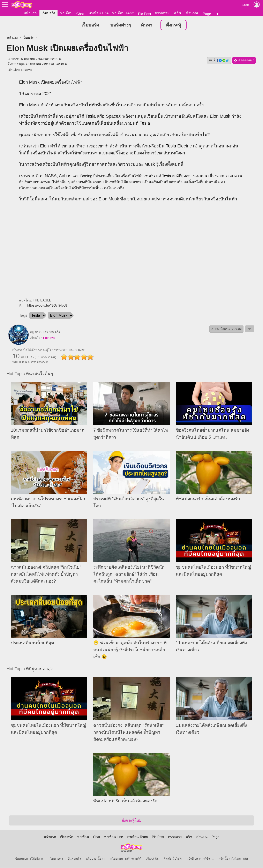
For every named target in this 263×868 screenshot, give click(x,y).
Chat (80, 14)
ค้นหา (147, 25)
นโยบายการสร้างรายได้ (126, 859)
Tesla (91, 117)
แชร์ (219, 61)
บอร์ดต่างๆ (121, 25)
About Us (152, 859)
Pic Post (145, 14)
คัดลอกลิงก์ (244, 61)
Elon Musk (59, 316)
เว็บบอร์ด (48, 13)
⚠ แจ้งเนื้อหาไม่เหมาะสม (226, 329)
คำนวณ (192, 13)
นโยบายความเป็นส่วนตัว (65, 859)
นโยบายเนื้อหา (95, 859)
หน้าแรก (30, 13)
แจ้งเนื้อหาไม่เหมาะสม (233, 859)
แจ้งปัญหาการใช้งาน (200, 859)
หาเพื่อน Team (123, 13)
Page (207, 14)
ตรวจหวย (162, 13)
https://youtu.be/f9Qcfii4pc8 (47, 306)
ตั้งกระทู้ (174, 25)
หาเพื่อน (66, 13)
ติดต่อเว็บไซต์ (173, 859)
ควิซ (178, 13)
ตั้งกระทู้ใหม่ (131, 821)
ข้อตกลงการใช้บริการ (29, 859)
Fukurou (27, 70)
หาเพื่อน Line (99, 13)
